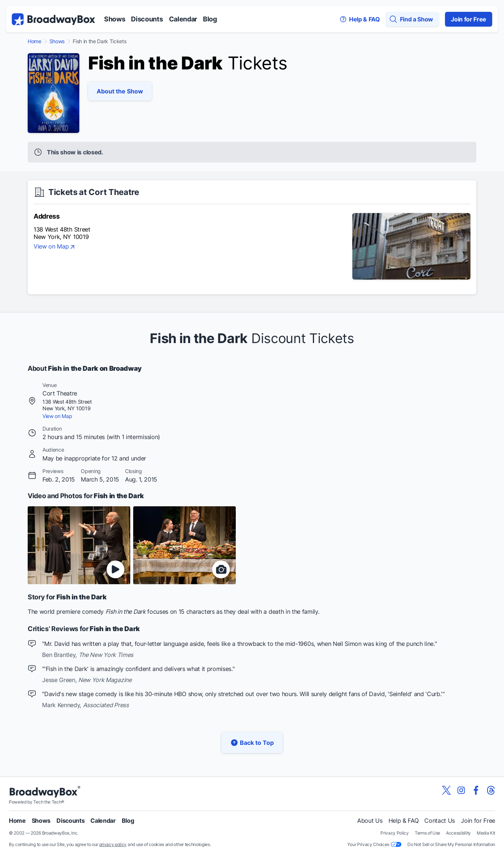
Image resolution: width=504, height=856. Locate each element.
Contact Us (440, 821)
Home (34, 41)
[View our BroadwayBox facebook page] (476, 790)
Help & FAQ (404, 821)
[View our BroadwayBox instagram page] (461, 790)
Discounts (147, 19)
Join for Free (469, 19)
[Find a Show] (412, 19)
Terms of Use (427, 833)
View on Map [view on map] (55, 247)
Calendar (183, 19)
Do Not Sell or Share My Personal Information (451, 844)
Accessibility (458, 833)
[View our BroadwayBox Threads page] (491, 790)
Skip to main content (252, 0)
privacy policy (113, 844)
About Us (370, 821)
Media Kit (486, 833)
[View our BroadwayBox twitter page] (446, 790)
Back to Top (252, 742)
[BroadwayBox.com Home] (53, 19)
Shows (115, 19)
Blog (210, 19)
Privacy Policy (395, 833)
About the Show (120, 91)
